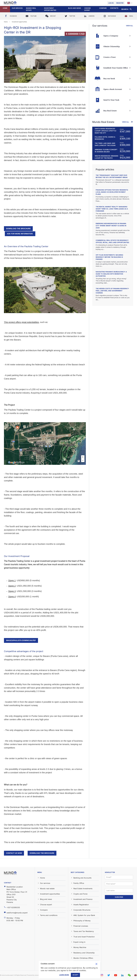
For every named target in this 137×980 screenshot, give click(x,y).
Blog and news (75, 8)
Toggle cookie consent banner (96, 964)
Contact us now (14, 853)
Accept (75, 975)
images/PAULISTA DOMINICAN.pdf (21, 640)
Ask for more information (20, 234)
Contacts (114, 8)
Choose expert (87, 9)
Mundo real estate (31, 9)
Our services (17, 8)
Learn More (64, 975)
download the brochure (18, 229)
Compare (103, 8)
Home (5, 8)
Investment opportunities (50, 9)
